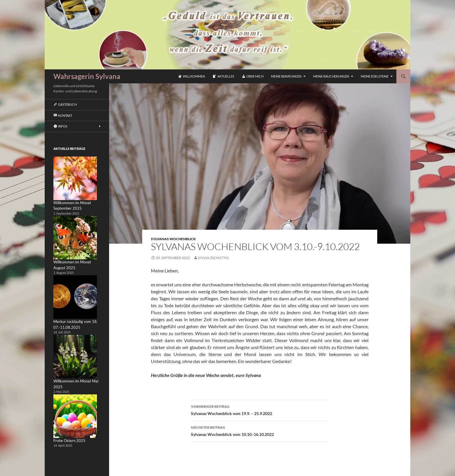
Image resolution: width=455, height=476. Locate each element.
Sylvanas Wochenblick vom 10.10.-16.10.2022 (260, 430)
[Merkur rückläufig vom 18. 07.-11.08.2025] (75, 297)
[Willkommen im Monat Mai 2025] (75, 357)
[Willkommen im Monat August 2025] (75, 238)
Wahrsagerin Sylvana (87, 76)
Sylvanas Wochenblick (173, 239)
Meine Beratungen (286, 76)
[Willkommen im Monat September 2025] (75, 178)
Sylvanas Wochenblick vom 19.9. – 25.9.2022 (260, 409)
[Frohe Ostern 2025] (75, 416)
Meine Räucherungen (331, 76)
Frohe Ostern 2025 (69, 441)
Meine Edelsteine (375, 76)
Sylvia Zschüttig (213, 258)
